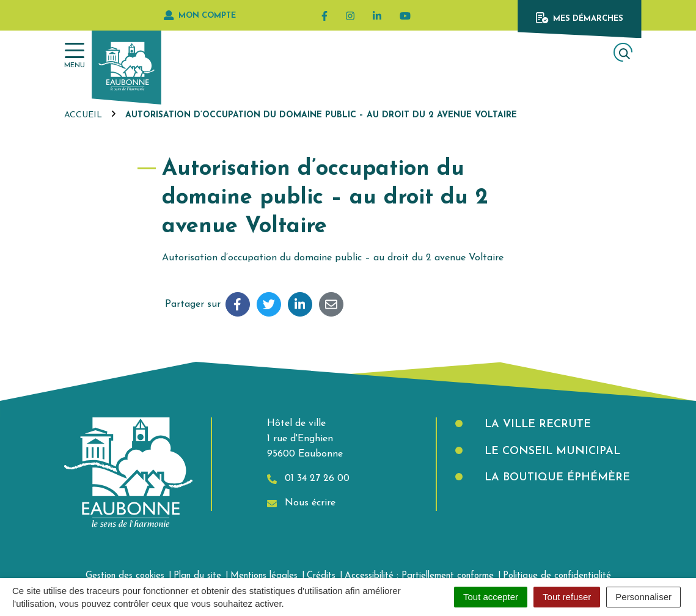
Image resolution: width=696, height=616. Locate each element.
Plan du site (197, 576)
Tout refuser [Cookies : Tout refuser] (567, 597)
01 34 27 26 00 (308, 479)
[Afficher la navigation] (75, 56)
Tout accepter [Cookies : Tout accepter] (491, 597)
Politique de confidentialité (557, 576)
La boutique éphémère (555, 478)
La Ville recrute (536, 424)
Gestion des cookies (125, 576)
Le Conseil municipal (551, 451)
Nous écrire (301, 503)
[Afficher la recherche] (623, 52)
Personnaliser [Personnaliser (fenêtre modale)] (643, 597)
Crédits (321, 576)
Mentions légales (264, 576)
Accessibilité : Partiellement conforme (419, 576)
